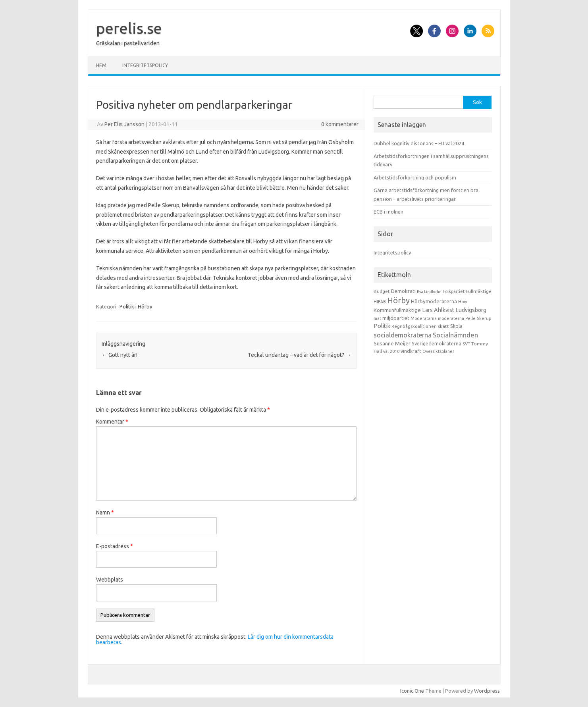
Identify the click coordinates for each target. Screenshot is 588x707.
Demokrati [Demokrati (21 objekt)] (403, 291)
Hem (101, 65)
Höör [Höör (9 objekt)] (463, 302)
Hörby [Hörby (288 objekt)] (398, 300)
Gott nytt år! (120, 355)
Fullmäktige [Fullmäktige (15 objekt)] (479, 291)
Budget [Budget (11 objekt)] (382, 291)
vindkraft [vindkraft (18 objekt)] (411, 351)
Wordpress (487, 691)
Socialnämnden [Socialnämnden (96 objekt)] (455, 335)
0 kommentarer (340, 124)
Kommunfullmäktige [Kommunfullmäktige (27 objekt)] (397, 310)
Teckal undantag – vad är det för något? (299, 355)
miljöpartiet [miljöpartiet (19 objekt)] (396, 318)
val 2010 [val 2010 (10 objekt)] (391, 351)
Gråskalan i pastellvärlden (128, 43)
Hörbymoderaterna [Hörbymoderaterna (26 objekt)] (434, 301)
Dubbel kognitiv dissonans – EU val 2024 (419, 143)
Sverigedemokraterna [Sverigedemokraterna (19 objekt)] (437, 343)
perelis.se (129, 28)
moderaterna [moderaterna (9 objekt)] (451, 318)
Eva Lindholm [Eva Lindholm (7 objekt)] (429, 292)
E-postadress (115, 546)
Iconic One (412, 691)
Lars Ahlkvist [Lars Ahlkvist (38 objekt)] (438, 310)
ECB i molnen (388, 212)
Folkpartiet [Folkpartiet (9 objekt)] (454, 291)
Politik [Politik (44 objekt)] (382, 326)
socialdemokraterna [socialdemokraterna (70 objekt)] (403, 335)
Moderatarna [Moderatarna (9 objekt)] (424, 318)
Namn (105, 512)
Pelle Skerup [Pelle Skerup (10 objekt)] (478, 318)
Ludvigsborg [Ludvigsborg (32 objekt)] (471, 310)
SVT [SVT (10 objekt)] (466, 344)
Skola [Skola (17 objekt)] (456, 326)
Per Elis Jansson (124, 124)
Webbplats (110, 580)
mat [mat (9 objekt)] (377, 318)
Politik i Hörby (136, 306)
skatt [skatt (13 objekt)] (443, 326)
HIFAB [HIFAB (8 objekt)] (380, 302)
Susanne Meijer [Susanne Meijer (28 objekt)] (392, 343)
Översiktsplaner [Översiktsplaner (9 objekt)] (438, 351)
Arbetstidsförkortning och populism (415, 177)
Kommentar (112, 422)
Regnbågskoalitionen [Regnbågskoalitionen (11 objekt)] (414, 326)
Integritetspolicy (145, 65)
